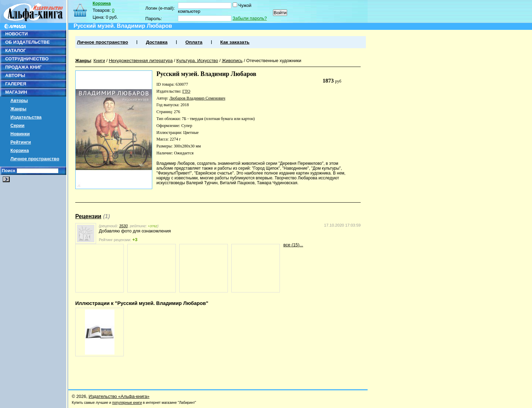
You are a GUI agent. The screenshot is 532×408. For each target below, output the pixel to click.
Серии (18, 125)
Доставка (157, 42)
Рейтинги (21, 142)
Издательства (26, 117)
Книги (99, 61)
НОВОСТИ (16, 34)
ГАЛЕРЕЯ (16, 84)
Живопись (232, 61)
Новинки (20, 134)
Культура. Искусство (197, 61)
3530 (123, 226)
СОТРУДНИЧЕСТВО (27, 59)
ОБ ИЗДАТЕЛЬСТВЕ (27, 42)
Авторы (19, 100)
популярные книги (127, 403)
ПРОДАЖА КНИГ (23, 67)
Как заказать (235, 42)
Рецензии (88, 216)
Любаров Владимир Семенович (197, 98)
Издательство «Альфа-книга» (119, 396)
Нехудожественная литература (141, 61)
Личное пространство (35, 159)
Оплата (194, 42)
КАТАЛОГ (16, 50)
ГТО (186, 91)
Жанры (18, 109)
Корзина (20, 150)
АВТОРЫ (15, 75)
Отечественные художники (274, 61)
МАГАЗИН (16, 92)
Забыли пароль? (250, 18)
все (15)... (293, 245)
